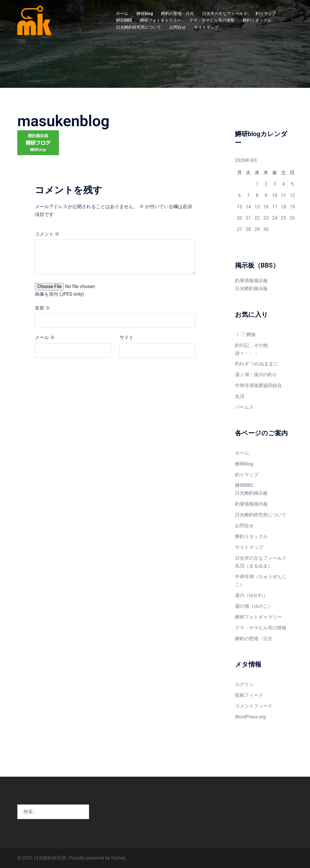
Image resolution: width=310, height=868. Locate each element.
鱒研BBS (124, 20)
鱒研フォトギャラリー (161, 20)
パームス (244, 407)
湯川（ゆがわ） (251, 595)
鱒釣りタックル (257, 20)
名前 (42, 308)
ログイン (244, 684)
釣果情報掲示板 (251, 281)
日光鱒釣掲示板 (251, 289)
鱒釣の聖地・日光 (178, 13)
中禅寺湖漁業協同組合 (258, 385)
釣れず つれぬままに (257, 364)
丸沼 (240, 396)
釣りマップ (266, 13)
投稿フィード (249, 695)
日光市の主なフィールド (225, 13)
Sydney (119, 858)
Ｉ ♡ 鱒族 (246, 334)
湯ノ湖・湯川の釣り (256, 375)
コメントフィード (254, 706)
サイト (127, 337)
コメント (47, 234)
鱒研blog (145, 13)
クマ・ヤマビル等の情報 (212, 20)
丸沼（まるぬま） (254, 566)
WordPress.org (250, 717)
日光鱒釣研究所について (139, 27)
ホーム (122, 13)
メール (45, 337)
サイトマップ (206, 27)
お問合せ (178, 27)
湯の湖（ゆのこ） (254, 606)
